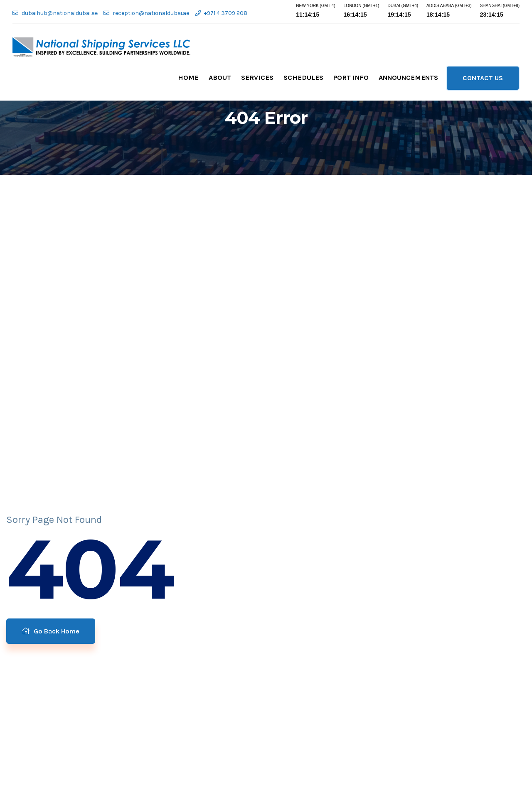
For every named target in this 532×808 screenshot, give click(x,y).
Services (257, 78)
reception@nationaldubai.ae (146, 13)
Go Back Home (51, 631)
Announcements (408, 78)
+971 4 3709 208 (221, 13)
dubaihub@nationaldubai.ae (55, 13)
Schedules (303, 78)
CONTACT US (483, 78)
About (220, 78)
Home (188, 78)
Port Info (351, 78)
